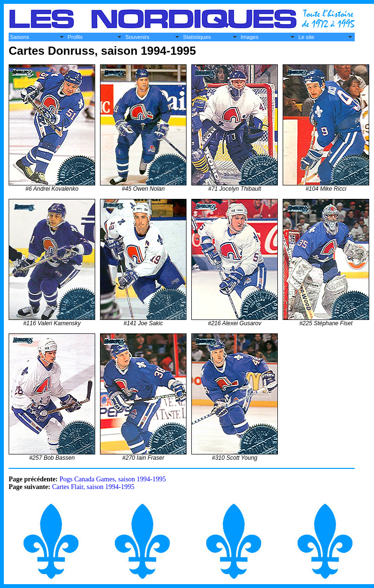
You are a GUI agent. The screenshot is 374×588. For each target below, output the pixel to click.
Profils (75, 37)
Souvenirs (137, 37)
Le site (306, 37)
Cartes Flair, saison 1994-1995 (93, 487)
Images (250, 37)
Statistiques (197, 37)
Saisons (20, 37)
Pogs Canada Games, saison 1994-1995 (113, 479)
